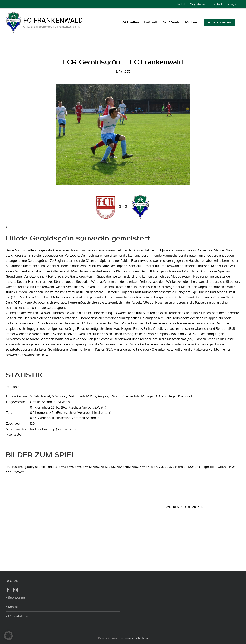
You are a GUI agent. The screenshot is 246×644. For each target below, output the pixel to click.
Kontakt (14, 607)
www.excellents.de (136, 638)
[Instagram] (16, 590)
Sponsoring (17, 597)
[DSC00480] (123, 135)
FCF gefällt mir (19, 616)
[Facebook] (8, 590)
